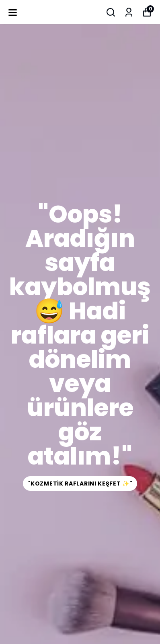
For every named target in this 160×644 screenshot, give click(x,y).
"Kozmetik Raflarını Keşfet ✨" (80, 484)
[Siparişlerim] (129, 12)
